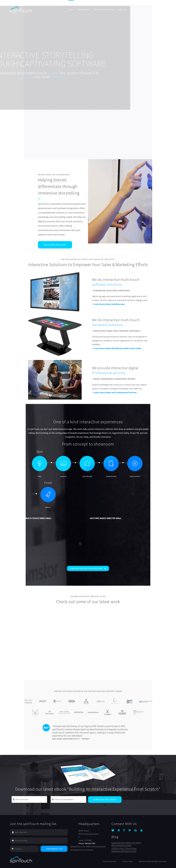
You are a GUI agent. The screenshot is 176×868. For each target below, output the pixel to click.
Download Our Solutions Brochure (88, 568)
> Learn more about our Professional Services (114, 392)
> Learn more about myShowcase (108, 304)
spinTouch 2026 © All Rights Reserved (152, 861)
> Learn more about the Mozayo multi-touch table (117, 348)
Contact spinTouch (110, 861)
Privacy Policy (128, 861)
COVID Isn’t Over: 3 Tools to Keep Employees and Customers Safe (124, 850)
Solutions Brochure (55, 245)
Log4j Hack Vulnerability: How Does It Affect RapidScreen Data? (126, 844)
